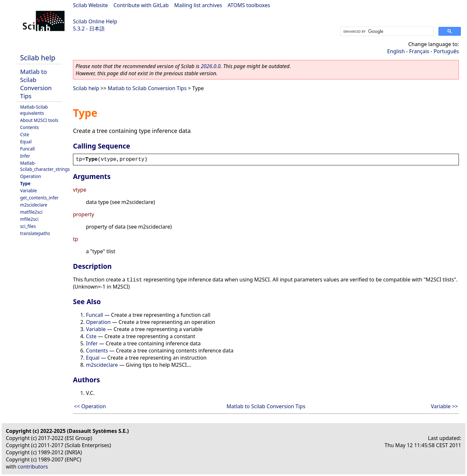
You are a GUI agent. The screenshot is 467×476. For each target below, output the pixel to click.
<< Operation (90, 406)
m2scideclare (34, 205)
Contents (30, 127)
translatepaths (35, 233)
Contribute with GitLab (141, 5)
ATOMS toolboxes (249, 5)
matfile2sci (31, 212)
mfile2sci (29, 219)
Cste (25, 134)
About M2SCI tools (39, 120)
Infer (25, 156)
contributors (33, 467)
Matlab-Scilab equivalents (34, 110)
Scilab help (38, 58)
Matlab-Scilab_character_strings (45, 166)
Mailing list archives (198, 5)
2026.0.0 (211, 66)
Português (446, 51)
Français (419, 51)
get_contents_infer (39, 198)
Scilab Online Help (95, 21)
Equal (26, 142)
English (396, 51)
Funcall (27, 149)
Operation (31, 176)
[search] (386, 31)
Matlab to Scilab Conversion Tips (36, 84)
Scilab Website (90, 5)
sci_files (28, 226)
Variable (29, 190)
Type (25, 183)
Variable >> (444, 406)
